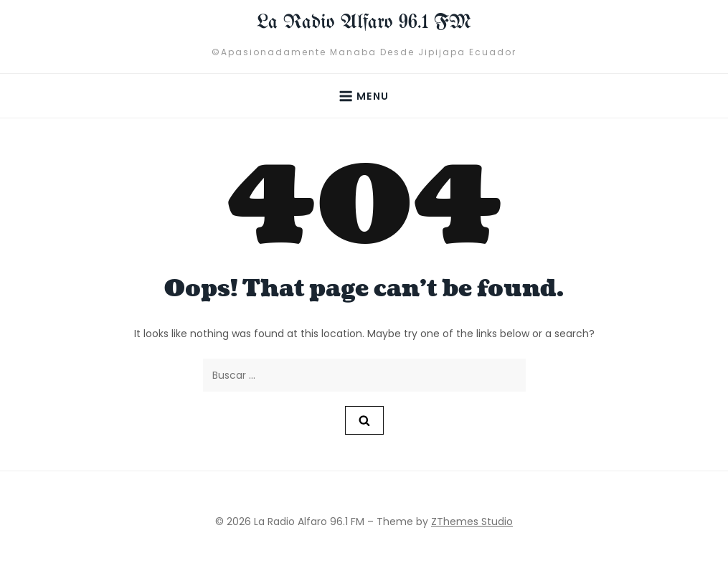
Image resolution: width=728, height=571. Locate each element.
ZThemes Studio (472, 522)
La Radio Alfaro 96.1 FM (364, 23)
